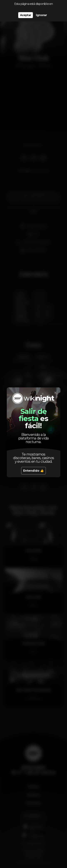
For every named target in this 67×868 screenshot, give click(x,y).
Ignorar (41, 15)
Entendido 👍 (33, 471)
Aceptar (26, 15)
